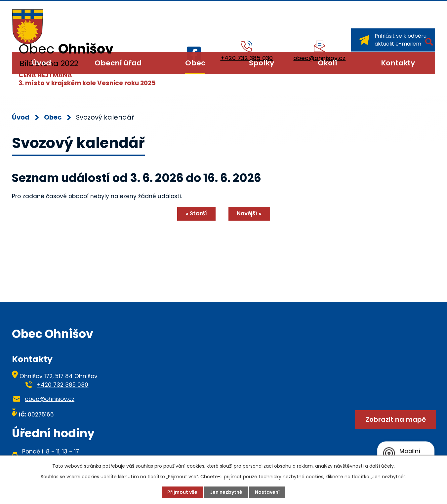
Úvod (41, 63)
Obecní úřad (118, 63)
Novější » (249, 213)
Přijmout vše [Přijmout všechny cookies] (182, 492)
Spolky (262, 63)
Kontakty (398, 63)
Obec (195, 63)
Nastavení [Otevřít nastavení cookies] (267, 492)
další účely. (382, 466)
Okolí (327, 63)
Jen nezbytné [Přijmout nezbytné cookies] (226, 492)
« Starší (196, 213)
